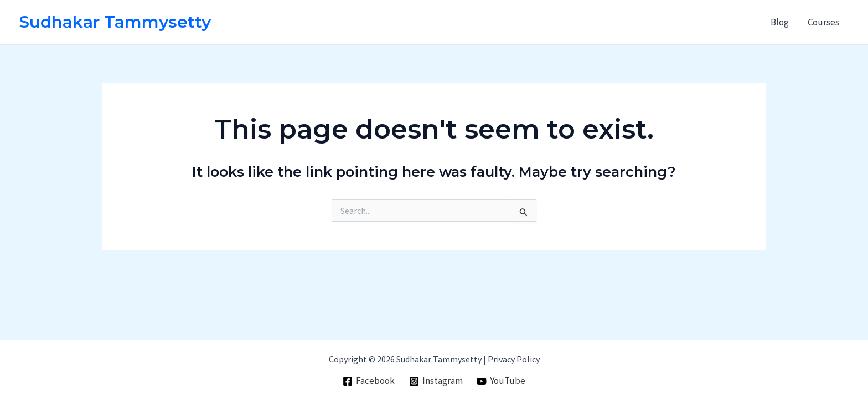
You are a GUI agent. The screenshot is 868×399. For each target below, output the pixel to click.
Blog (780, 22)
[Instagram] (436, 381)
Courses (823, 22)
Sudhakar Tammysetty (115, 22)
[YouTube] (501, 381)
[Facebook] (369, 381)
